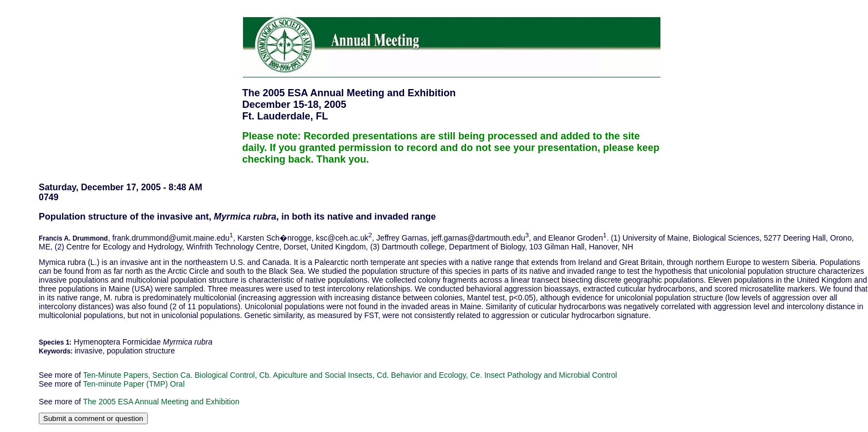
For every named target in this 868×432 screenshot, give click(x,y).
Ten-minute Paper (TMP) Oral (134, 384)
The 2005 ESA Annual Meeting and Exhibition (161, 402)
